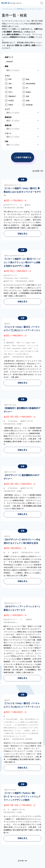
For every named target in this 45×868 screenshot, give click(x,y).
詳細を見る (23, 234)
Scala (28, 100)
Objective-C (12, 96)
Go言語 (11, 100)
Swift (27, 96)
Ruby (28, 79)
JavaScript (29, 105)
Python (11, 105)
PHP (10, 79)
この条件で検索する (23, 157)
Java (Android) (30, 84)
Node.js (28, 92)
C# (27, 88)
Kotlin (10, 88)
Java (10, 84)
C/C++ (11, 92)
